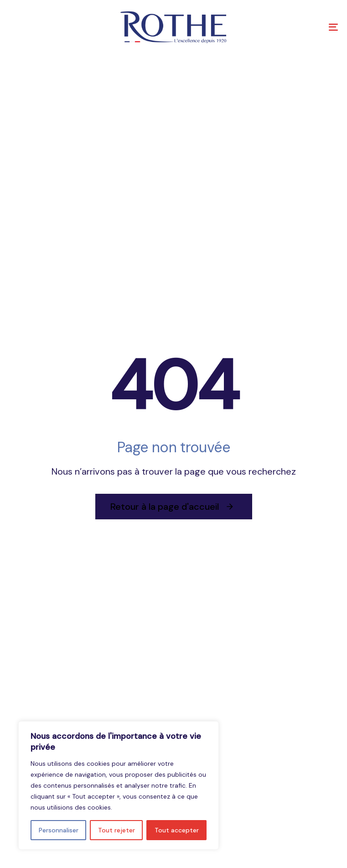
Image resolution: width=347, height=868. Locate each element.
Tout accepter (177, 830)
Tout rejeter (117, 830)
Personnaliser (59, 830)
